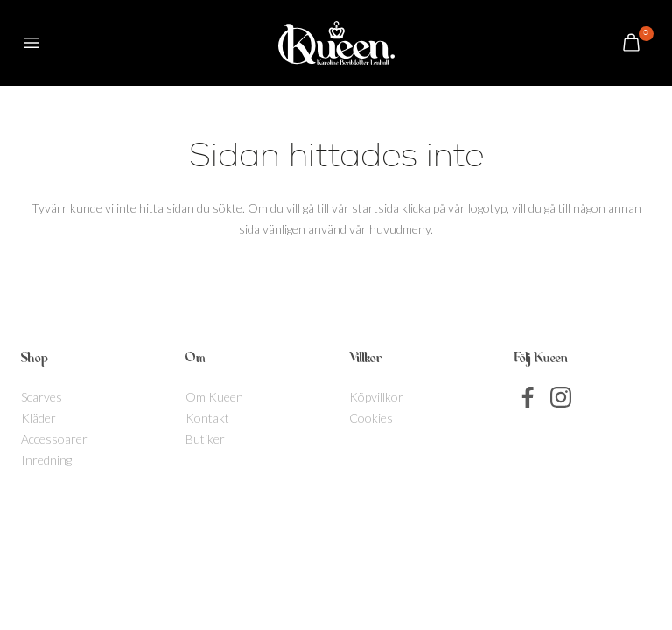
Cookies (371, 418)
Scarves (42, 397)
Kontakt (207, 418)
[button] (31, 43)
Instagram (561, 397)
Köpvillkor (376, 397)
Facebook (528, 397)
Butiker (205, 439)
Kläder (38, 418)
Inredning (46, 460)
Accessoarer (54, 439)
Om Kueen (214, 397)
